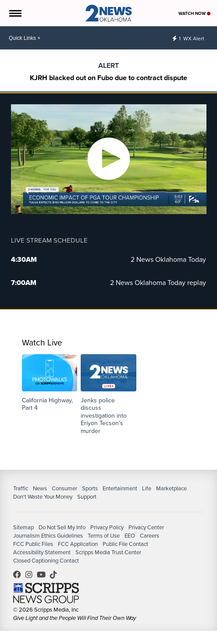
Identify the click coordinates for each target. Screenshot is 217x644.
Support (87, 497)
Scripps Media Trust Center (108, 552)
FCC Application (78, 544)
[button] (50, 383)
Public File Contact (125, 544)
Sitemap (23, 527)
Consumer (64, 488)
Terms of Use (104, 536)
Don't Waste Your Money (43, 497)
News (40, 488)
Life (147, 488)
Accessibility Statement (42, 552)
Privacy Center (146, 527)
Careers (149, 536)
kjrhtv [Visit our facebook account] (19, 574)
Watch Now (194, 13)
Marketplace (171, 488)
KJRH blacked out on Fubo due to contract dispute (108, 78)
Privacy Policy (107, 527)
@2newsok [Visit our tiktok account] (56, 574)
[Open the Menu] (15, 13)
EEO (130, 536)
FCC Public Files (33, 544)
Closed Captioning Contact (46, 561)
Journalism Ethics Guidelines (48, 536)
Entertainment (120, 488)
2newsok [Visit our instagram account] (31, 574)
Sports (90, 488)
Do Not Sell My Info (62, 527)
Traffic (21, 488)
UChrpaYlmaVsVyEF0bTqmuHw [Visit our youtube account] (43, 574)
